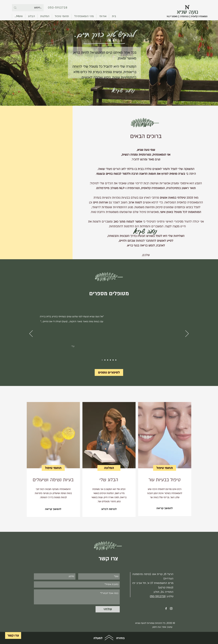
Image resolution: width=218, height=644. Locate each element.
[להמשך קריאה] (53, 509)
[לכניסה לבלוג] (109, 509)
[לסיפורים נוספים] (109, 372)
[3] (110, 360)
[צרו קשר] (13, 635)
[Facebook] (166, 608)
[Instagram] (171, 608)
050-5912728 (58, 8)
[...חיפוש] (33, 8)
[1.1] (105, 360)
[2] (108, 360)
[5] (116, 360)
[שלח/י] (108, 609)
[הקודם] (31, 334)
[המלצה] (109, 468)
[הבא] (187, 334)
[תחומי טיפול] (53, 468)
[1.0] (102, 360)
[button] (62, 16)
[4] (113, 360)
